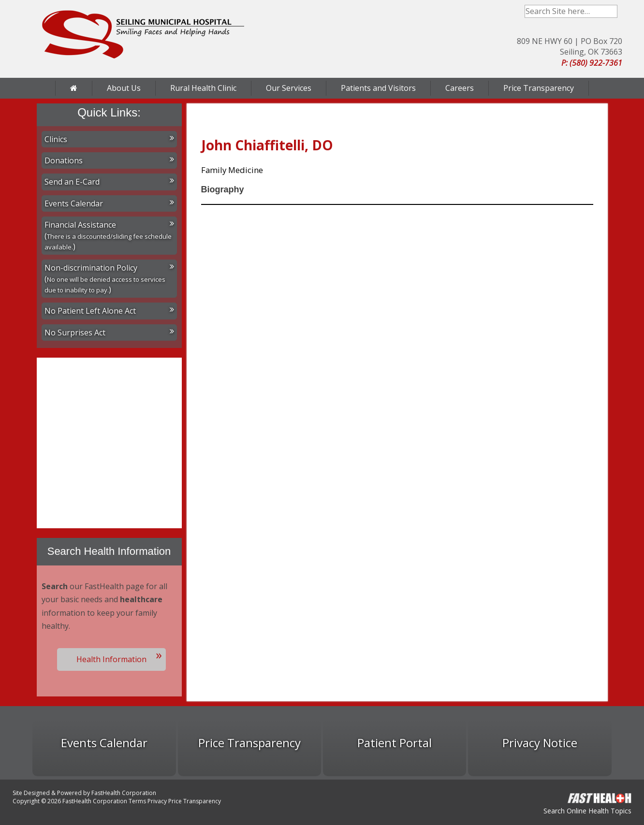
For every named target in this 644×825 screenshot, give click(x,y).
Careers (460, 88)
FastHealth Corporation (124, 793)
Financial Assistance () (109, 236)
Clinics (109, 139)
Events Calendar (109, 203)
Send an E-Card (109, 182)
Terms (137, 801)
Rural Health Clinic (203, 88)
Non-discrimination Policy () (109, 279)
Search (611, 11)
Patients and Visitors (378, 88)
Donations (109, 160)
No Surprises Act (109, 333)
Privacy (157, 801)
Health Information (111, 659)
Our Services (289, 88)
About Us (124, 88)
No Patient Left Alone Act (109, 311)
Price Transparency (539, 88)
